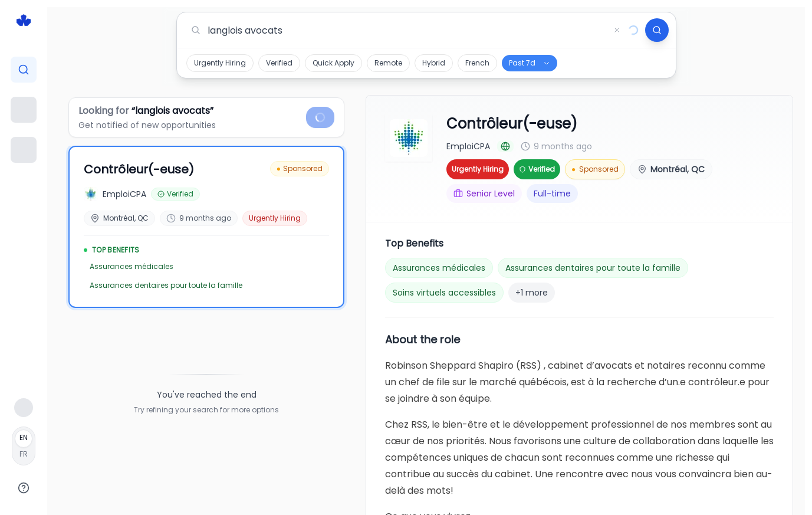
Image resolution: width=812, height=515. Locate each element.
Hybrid (434, 63)
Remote (388, 63)
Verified (279, 63)
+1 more (532, 293)
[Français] (24, 446)
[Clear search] (617, 30)
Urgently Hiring (220, 63)
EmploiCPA (468, 146)
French (477, 63)
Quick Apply (333, 63)
